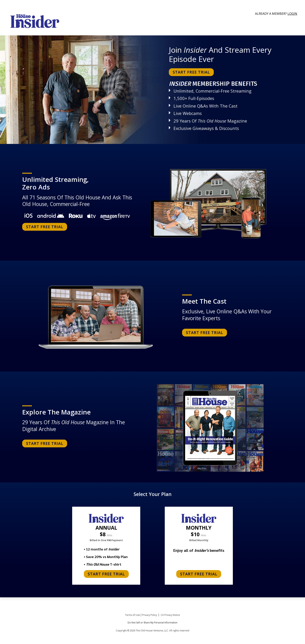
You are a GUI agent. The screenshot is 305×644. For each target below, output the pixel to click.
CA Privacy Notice (170, 615)
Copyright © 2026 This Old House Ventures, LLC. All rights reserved (152, 630)
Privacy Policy (150, 615)
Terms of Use (132, 615)
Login (292, 14)
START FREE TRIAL (191, 72)
